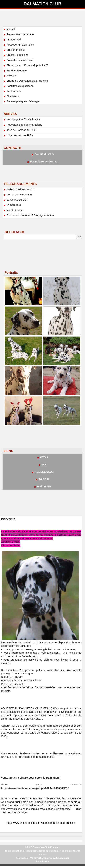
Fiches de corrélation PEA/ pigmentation (28, 215)
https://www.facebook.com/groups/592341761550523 (34, 788)
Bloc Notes (11, 96)
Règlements (12, 91)
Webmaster (42, 486)
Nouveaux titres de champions (23, 125)
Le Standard (12, 39)
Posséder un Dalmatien (19, 45)
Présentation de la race (18, 34)
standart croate (14, 210)
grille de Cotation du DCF (20, 130)
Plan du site (43, 861)
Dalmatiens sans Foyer (18, 60)
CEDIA (42, 457)
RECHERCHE (15, 232)
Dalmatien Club (43, 4)
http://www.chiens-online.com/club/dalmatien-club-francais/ (41, 823)
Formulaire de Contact (42, 161)
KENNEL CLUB (42, 472)
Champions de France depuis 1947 (25, 65)
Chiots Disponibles (16, 55)
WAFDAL (42, 479)
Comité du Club (42, 154)
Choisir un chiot (14, 50)
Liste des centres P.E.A (18, 135)
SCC (43, 465)
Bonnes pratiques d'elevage (21, 101)
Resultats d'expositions (18, 86)
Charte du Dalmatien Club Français (25, 81)
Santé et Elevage (15, 70)
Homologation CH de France (22, 119)
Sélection (10, 76)
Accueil (9, 29)
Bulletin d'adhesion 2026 (19, 189)
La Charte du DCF (15, 200)
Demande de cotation (17, 194)
